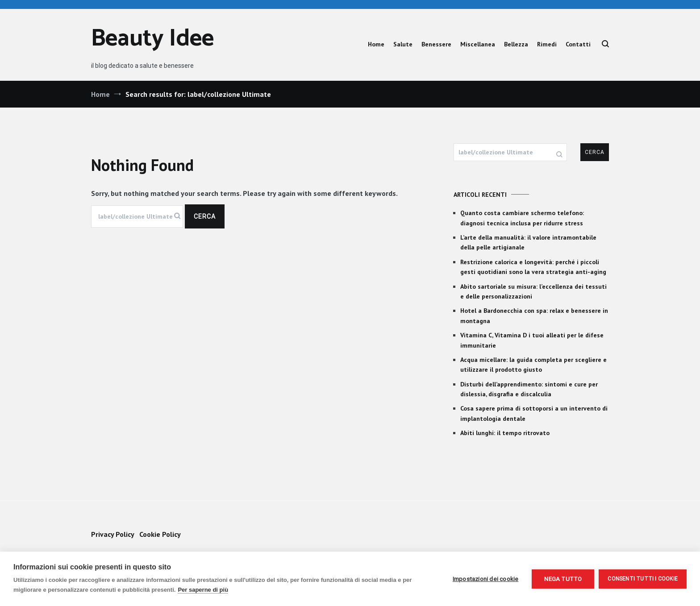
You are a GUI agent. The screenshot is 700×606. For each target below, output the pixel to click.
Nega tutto (563, 579)
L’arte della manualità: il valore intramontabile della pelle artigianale (528, 242)
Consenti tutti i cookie (643, 579)
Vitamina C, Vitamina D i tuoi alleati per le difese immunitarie (532, 340)
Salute (403, 44)
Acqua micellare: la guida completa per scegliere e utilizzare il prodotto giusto (533, 365)
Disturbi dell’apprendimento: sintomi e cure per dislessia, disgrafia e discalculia (529, 389)
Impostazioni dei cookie (486, 579)
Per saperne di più (203, 590)
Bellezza (516, 44)
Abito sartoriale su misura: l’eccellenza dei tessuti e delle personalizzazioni (533, 291)
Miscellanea (478, 44)
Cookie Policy (160, 534)
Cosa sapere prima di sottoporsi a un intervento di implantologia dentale (534, 413)
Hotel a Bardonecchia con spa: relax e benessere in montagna (534, 315)
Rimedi (547, 44)
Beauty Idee (152, 39)
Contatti (578, 44)
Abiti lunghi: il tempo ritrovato (505, 433)
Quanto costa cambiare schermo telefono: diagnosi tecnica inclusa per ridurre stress (522, 218)
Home (376, 44)
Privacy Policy (112, 534)
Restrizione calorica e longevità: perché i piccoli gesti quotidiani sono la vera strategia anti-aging (533, 267)
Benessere (436, 44)
